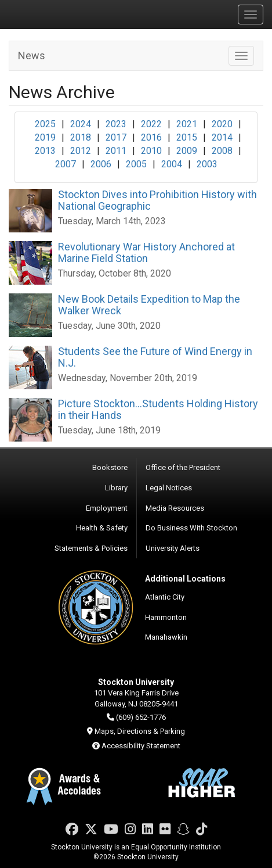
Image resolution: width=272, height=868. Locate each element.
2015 (187, 137)
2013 (45, 151)
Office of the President (183, 467)
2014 (222, 137)
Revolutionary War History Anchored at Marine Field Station (146, 252)
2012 (81, 151)
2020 (222, 124)
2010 (151, 151)
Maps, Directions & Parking (140, 731)
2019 (45, 137)
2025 (45, 124)
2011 (116, 151)
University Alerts (173, 548)
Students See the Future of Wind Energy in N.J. (155, 357)
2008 (222, 151)
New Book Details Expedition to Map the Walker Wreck (149, 305)
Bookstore (110, 467)
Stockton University (64, 14)
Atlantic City (165, 597)
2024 (81, 124)
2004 (172, 164)
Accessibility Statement (141, 746)
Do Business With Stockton (191, 528)
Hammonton (166, 617)
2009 (187, 151)
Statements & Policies (91, 548)
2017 (116, 137)
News (32, 55)
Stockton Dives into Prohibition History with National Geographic (157, 200)
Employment (107, 508)
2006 (101, 164)
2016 (151, 137)
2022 (151, 124)
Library (116, 488)
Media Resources (175, 508)
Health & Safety (102, 528)
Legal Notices (169, 488)
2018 (81, 137)
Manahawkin (166, 637)
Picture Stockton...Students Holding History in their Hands (158, 409)
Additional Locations (185, 579)
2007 (66, 164)
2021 (187, 124)
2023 (116, 124)
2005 (136, 164)
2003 (207, 164)
